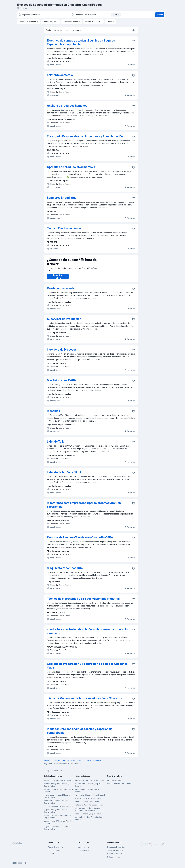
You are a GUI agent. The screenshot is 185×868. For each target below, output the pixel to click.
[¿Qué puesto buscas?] (43, 15)
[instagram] (150, 844)
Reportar (130, 65)
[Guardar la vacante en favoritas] (133, 41)
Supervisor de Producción (64, 321)
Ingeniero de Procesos (62, 352)
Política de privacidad (115, 857)
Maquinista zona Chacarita (65, 570)
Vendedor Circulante (61, 291)
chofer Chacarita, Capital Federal (88, 804)
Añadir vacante (83, 847)
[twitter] (156, 844)
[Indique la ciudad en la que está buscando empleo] (96, 15)
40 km (116, 15)
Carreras (51, 854)
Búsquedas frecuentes (55, 773)
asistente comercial (60, 75)
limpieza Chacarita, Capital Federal (88, 801)
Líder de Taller (56, 444)
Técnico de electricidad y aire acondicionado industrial (83, 601)
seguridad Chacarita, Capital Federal (58, 783)
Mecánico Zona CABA (61, 383)
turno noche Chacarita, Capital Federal (90, 797)
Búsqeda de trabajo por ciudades (119, 786)
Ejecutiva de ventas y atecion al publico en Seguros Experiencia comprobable (81, 42)
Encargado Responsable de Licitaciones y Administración (85, 136)
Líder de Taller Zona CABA (64, 475)
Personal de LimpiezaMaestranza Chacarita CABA (80, 540)
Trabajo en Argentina (115, 850)
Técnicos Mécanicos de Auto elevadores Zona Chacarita (85, 701)
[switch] (134, 30)
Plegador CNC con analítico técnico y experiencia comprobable (80, 733)
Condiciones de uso (115, 854)
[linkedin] (163, 844)
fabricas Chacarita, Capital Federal (88, 816)
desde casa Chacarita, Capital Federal (90, 783)
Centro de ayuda (54, 850)
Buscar (160, 15)
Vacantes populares (114, 783)
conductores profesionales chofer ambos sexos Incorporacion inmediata (88, 634)
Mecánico (54, 413)
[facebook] (143, 844)
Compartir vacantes (85, 850)
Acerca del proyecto (55, 847)
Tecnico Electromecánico (64, 228)
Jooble (25, 863)
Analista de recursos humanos (67, 106)
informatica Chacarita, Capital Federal (58, 809)
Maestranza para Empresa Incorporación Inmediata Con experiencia (84, 507)
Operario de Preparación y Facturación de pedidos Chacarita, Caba (87, 668)
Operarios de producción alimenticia (71, 167)
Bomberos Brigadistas (62, 198)
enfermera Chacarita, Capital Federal (89, 807)
